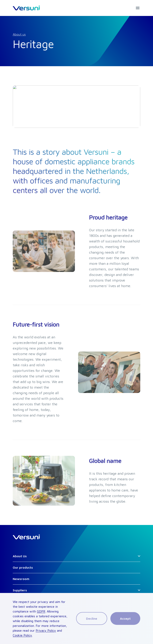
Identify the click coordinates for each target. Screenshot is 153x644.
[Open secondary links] (139, 556)
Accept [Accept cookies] (125, 618)
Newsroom (21, 579)
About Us (20, 556)
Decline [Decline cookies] (92, 618)
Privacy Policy (46, 630)
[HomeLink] (26, 8)
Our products (23, 567)
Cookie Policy (22, 635)
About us (19, 34)
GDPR (41, 611)
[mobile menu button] (138, 8)
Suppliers (20, 590)
